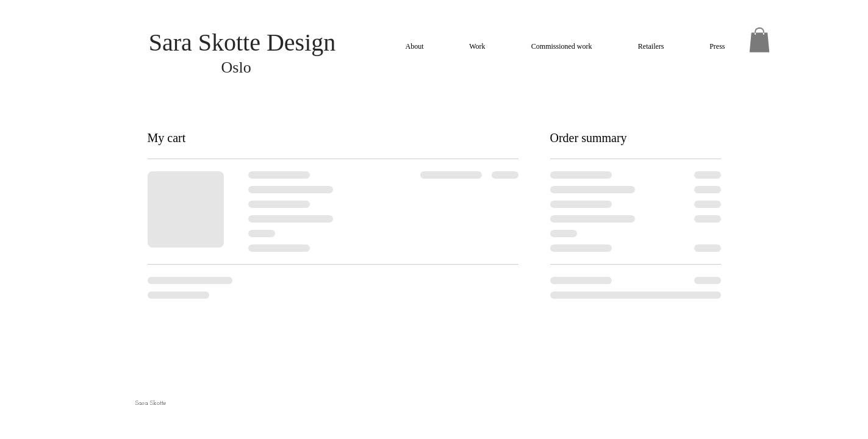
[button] (759, 40)
